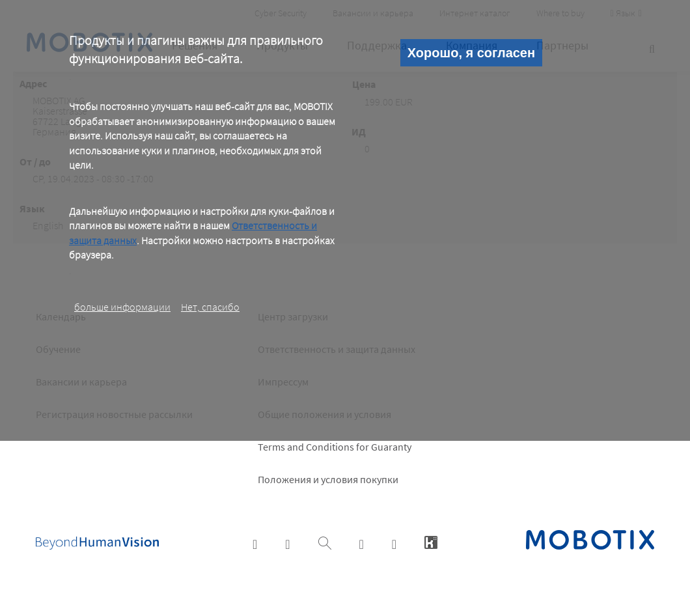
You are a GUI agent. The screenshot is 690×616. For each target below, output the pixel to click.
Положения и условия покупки (328, 479)
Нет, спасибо (210, 307)
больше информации (122, 307)
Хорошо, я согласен (471, 53)
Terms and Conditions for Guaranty (335, 447)
